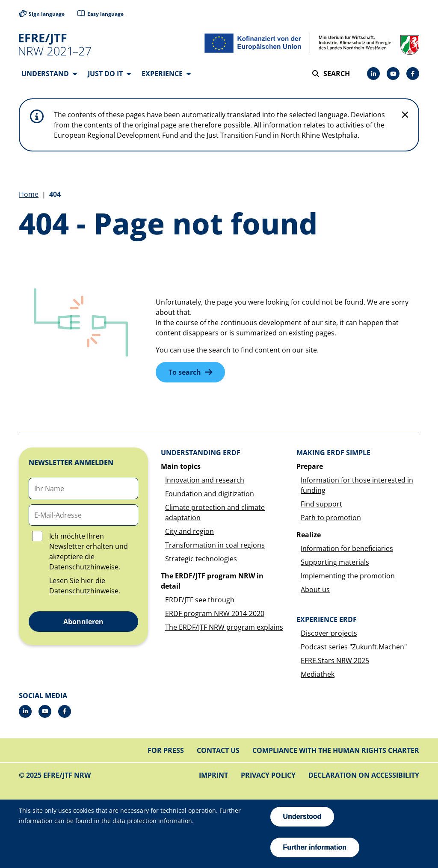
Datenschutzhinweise (84, 591)
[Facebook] (413, 74)
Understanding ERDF (201, 453)
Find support (321, 504)
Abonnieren (83, 622)
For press (166, 751)
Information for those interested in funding (357, 486)
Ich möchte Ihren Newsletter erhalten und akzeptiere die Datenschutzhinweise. (89, 552)
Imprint (213, 776)
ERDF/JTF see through (200, 600)
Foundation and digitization (210, 494)
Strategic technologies (201, 559)
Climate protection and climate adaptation (215, 513)
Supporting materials (335, 563)
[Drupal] (393, 74)
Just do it (109, 74)
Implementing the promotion (348, 576)
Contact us (218, 751)
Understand (49, 74)
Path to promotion (331, 518)
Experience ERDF (327, 620)
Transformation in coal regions (215, 545)
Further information (315, 847)
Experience (166, 74)
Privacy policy (268, 776)
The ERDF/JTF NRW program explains (224, 628)
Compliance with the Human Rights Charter (336, 751)
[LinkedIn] (373, 74)
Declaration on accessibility (364, 776)
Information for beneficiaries (347, 549)
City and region (189, 532)
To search (185, 373)
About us (315, 590)
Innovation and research (205, 480)
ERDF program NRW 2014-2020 (215, 614)
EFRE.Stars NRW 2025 (335, 661)
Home (29, 195)
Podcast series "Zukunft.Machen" (354, 647)
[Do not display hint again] (405, 115)
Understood (302, 816)
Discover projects (329, 634)
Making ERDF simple (333, 453)
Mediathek (318, 675)
